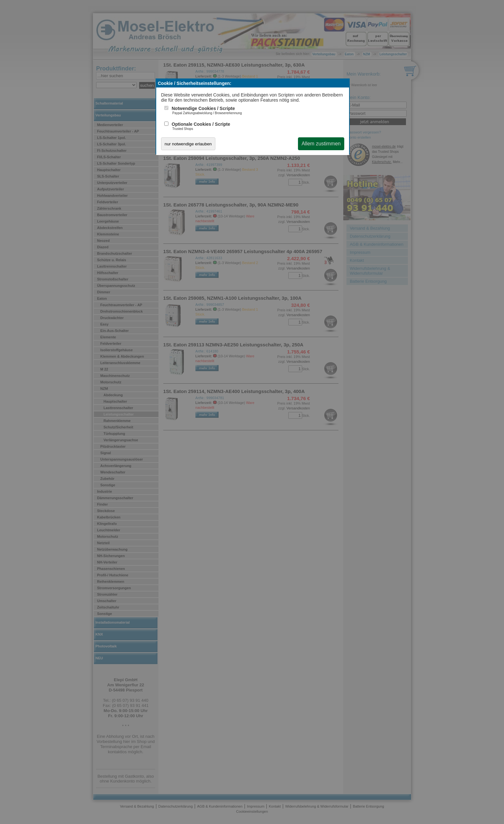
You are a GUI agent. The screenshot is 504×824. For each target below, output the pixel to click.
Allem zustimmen (321, 144)
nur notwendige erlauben (188, 144)
